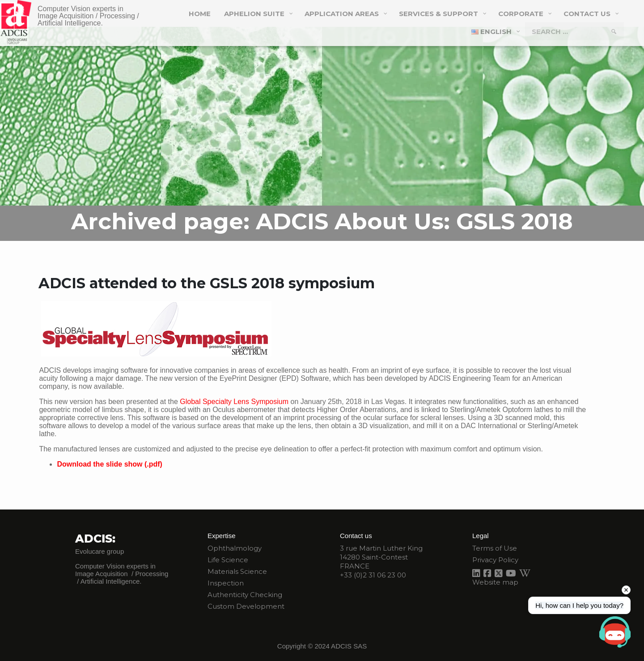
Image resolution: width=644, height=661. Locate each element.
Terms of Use (495, 548)
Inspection (226, 583)
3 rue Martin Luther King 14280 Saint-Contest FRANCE (381, 557)
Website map (495, 582)
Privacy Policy (495, 560)
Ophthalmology (235, 548)
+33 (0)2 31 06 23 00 (373, 575)
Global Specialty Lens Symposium (234, 402)
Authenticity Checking (245, 595)
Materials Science (237, 571)
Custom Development (246, 606)
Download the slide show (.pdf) (110, 464)
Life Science (228, 560)
